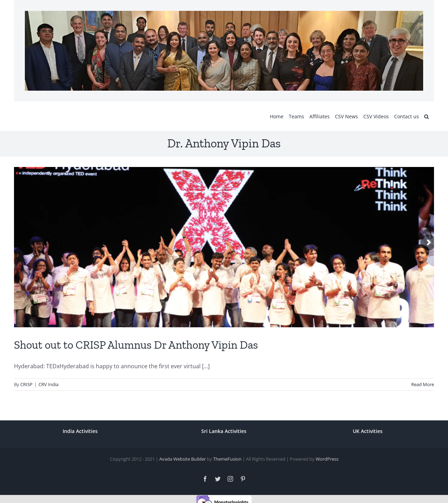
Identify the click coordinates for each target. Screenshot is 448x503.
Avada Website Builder (183, 459)
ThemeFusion (227, 459)
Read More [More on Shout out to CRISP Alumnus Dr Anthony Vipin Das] (423, 384)
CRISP (26, 384)
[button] (426, 116)
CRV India (48, 384)
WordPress (327, 459)
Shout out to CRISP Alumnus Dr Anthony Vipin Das (136, 345)
